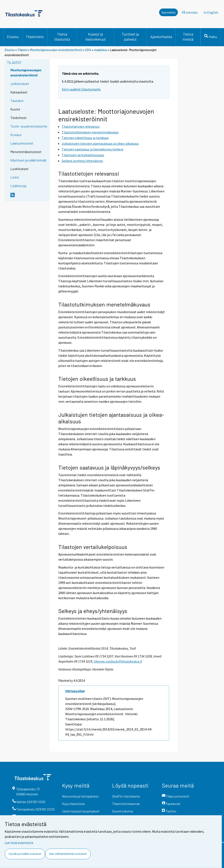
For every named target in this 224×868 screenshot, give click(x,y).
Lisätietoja (18, 186)
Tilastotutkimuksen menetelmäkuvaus (104, 304)
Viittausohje (75, 691)
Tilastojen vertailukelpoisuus (93, 547)
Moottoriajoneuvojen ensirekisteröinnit (56, 50)
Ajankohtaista (161, 37)
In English (212, 12)
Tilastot (22, 50)
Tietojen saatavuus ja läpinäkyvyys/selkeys (109, 467)
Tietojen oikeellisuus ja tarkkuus (97, 379)
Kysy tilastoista (73, 804)
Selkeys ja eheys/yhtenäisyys (93, 611)
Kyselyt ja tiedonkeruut (96, 37)
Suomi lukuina (123, 811)
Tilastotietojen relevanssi (89, 173)
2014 (88, 50)
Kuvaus (16, 135)
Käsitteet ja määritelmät (28, 160)
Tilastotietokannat (126, 804)
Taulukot (17, 101)
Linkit (15, 177)
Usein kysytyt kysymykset (81, 811)
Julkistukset (20, 84)
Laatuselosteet (22, 143)
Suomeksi (168, 12)
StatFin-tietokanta (126, 796)
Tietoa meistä (188, 37)
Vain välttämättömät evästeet (68, 854)
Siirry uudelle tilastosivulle (81, 89)
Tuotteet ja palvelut (130, 37)
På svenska (191, 12)
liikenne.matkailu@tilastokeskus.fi (118, 661)
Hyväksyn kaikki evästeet (25, 854)
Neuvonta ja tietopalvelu (80, 796)
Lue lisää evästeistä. (19, 843)
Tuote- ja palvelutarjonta (29, 126)
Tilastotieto (35, 37)
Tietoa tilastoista (62, 37)
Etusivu (13, 37)
